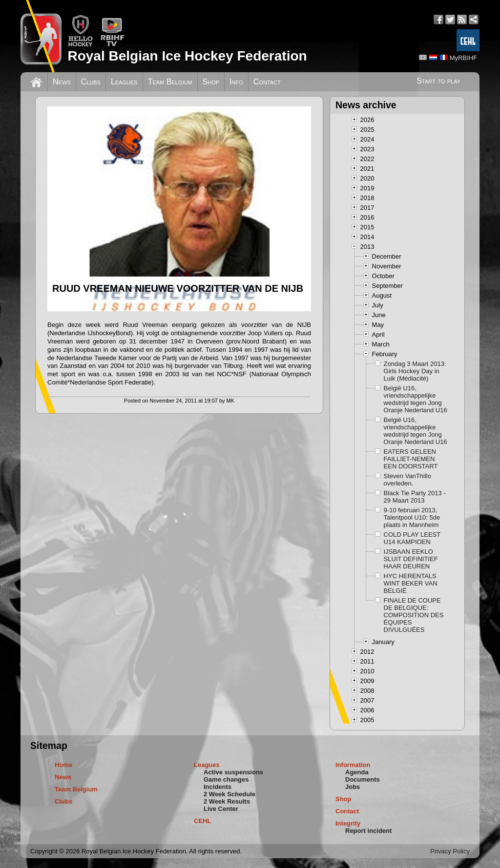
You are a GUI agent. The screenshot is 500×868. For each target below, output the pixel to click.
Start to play (438, 81)
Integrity (348, 823)
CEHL (202, 821)
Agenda (357, 772)
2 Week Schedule (229, 794)
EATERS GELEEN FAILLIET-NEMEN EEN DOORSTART (411, 459)
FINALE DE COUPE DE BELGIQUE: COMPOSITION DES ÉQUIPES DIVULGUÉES (414, 615)
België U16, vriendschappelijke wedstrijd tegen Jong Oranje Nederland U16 (416, 399)
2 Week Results (227, 801)
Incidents (218, 787)
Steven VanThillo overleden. (407, 480)
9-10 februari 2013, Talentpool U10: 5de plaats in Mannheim (412, 517)
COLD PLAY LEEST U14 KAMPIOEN (412, 538)
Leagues (124, 82)
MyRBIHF (463, 58)
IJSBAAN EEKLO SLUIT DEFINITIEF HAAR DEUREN (411, 559)
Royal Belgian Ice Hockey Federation (187, 56)
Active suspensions (233, 772)
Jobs (353, 787)
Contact (267, 82)
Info (236, 82)
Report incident (368, 831)
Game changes (226, 779)
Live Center (221, 809)
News (62, 82)
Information (353, 765)
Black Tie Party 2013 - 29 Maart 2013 (415, 497)
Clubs (91, 82)
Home (63, 765)
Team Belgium (170, 82)
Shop (211, 82)
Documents (363, 779)
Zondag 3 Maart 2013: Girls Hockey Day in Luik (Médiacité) (415, 371)
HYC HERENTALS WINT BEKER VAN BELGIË (411, 583)
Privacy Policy (450, 851)
